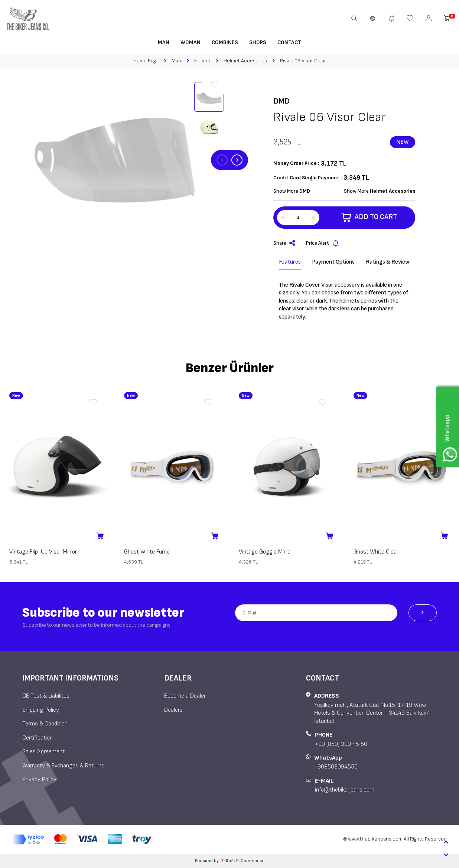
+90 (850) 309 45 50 (341, 744)
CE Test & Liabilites (46, 696)
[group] (115, 160)
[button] (222, 160)
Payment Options (333, 262)
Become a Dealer (185, 696)
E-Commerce (250, 861)
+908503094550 (336, 767)
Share (284, 243)
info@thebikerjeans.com (345, 790)
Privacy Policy (39, 779)
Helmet (202, 61)
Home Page (146, 61)
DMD (281, 101)
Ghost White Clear (376, 552)
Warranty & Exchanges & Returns (63, 766)
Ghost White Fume (147, 552)
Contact (289, 43)
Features (290, 262)
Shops (258, 43)
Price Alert (323, 243)
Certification (38, 738)
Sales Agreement (43, 752)
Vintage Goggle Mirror (266, 552)
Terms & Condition (45, 724)
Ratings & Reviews (389, 262)
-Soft (229, 861)
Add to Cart (369, 218)
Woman (191, 43)
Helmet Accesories (245, 61)
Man (164, 43)
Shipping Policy (41, 710)
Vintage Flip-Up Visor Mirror (43, 552)
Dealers (173, 710)
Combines (225, 43)
